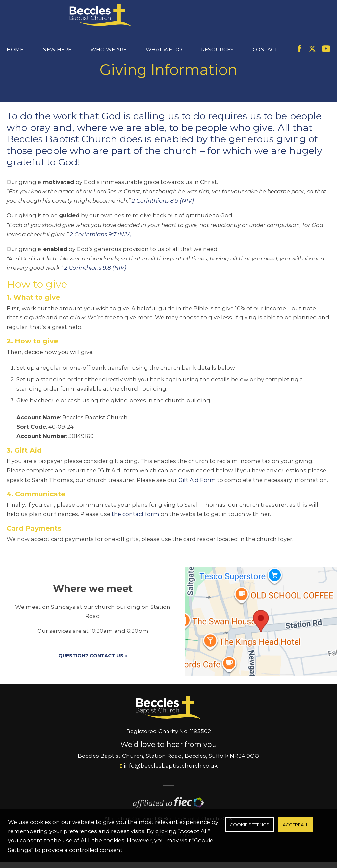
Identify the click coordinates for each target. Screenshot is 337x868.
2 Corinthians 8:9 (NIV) (163, 221)
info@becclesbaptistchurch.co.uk (171, 786)
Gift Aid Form (197, 500)
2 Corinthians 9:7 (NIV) (101, 254)
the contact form (135, 534)
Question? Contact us (91, 676)
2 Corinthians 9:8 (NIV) (95, 288)
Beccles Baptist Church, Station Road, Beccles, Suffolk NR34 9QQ (168, 776)
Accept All (296, 825)
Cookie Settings (249, 825)
